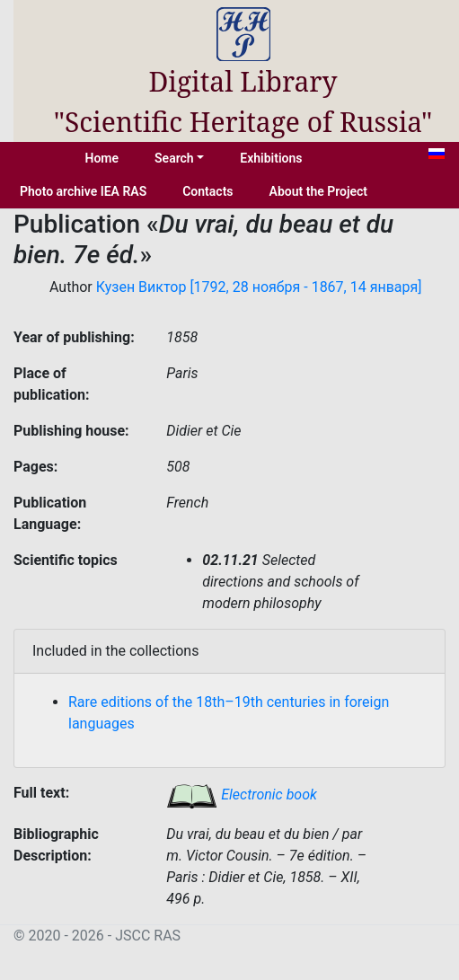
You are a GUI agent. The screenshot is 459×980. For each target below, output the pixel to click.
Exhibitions (271, 158)
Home (102, 158)
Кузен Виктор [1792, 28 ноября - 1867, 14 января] (259, 287)
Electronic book (242, 795)
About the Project (319, 191)
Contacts (207, 191)
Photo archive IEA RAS (83, 191)
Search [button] (174, 158)
